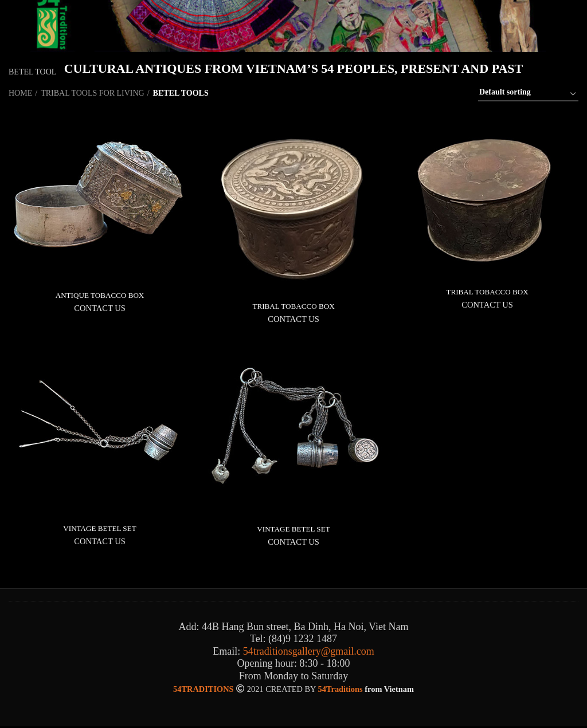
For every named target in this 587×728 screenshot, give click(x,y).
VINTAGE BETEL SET (100, 529)
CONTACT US (100, 309)
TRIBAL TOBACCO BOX (294, 306)
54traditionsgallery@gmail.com (309, 652)
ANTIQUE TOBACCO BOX (99, 295)
